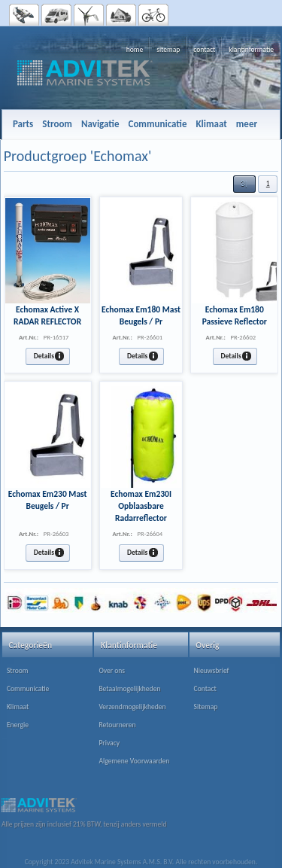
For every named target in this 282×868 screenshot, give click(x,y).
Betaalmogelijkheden (129, 689)
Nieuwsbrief (212, 671)
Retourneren (117, 725)
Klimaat (18, 707)
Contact (205, 689)
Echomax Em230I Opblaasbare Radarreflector (141, 506)
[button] (244, 184)
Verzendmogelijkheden (132, 707)
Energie (18, 725)
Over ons (112, 671)
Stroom (18, 671)
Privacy (109, 743)
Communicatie (28, 689)
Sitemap (206, 707)
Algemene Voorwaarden (134, 761)
